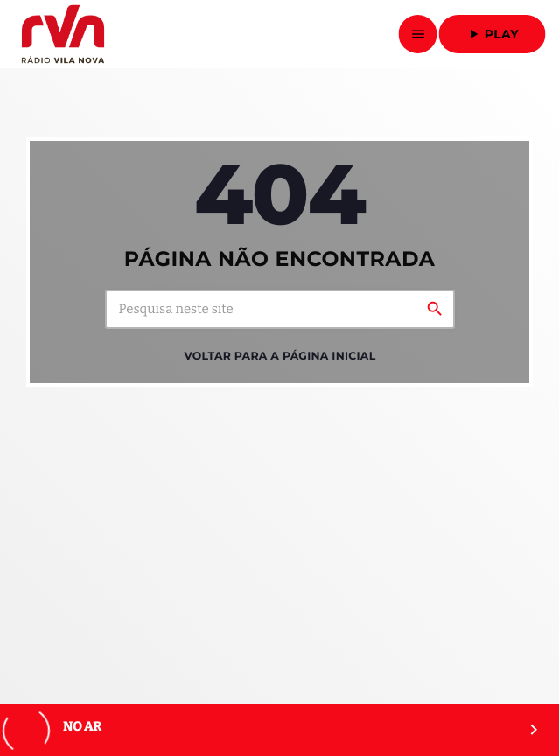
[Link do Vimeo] (63, 34)
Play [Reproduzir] (492, 34)
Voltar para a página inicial (280, 357)
